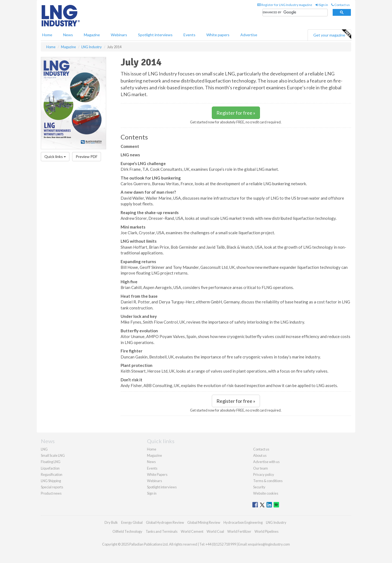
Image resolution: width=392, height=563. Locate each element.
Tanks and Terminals (162, 531)
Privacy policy (264, 474)
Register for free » (236, 113)
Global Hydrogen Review (165, 522)
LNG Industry (276, 522)
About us (260, 455)
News (151, 462)
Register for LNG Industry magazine (285, 5)
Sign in (322, 5)
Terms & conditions (268, 481)
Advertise (249, 35)
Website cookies (266, 493)
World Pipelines (267, 531)
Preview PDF (87, 156)
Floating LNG (51, 462)
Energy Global (132, 522)
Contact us (341, 5)
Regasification (52, 474)
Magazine (92, 35)
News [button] (68, 35)
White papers (218, 35)
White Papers (157, 474)
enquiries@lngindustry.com (269, 544)
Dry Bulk (111, 522)
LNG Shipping (51, 481)
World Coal (215, 531)
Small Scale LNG (53, 455)
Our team (261, 468)
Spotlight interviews (155, 35)
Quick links (55, 156)
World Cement (192, 531)
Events (189, 35)
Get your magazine (332, 34)
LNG (44, 449)
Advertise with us (266, 462)
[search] (295, 13)
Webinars (119, 35)
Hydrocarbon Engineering (243, 522)
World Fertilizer (239, 531)
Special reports (52, 487)
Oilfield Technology (127, 531)
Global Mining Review (204, 522)
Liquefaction (50, 468)
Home (47, 35)
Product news (51, 493)
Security (259, 487)
